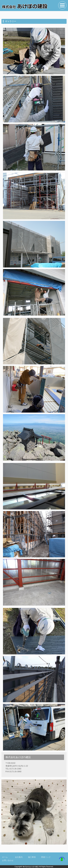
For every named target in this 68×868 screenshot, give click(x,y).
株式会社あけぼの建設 (31, 867)
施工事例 (32, 857)
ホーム (5, 857)
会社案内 (19, 857)
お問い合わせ (8, 860)
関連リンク (46, 857)
